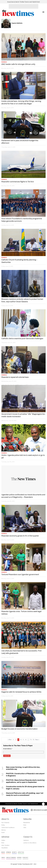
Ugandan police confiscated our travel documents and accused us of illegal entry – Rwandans (23, 496)
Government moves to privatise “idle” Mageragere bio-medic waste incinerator (23, 415)
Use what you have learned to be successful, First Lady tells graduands (21, 652)
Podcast (25, 857)
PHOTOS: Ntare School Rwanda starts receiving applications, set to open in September (25, 781)
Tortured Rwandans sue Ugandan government (20, 574)
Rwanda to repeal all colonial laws (15, 377)
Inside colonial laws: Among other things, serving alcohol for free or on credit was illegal (21, 102)
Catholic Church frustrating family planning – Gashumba (19, 261)
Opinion (8, 852)
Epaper (19, 857)
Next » (37, 740)
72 (33, 740)
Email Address (8, 749)
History (4, 830)
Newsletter (27, 822)
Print (25, 825)
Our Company (5, 822)
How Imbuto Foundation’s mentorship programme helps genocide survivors (22, 220)
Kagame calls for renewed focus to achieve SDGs (21, 692)
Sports (14, 852)
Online (3, 840)
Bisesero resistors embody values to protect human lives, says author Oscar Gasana (22, 300)
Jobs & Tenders (11, 857)
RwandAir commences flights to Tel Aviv (18, 182)
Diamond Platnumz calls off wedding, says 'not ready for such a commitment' (25, 794)
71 (31, 740)
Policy (3, 825)
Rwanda (4, 62)
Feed (3, 832)
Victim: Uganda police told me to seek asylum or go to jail (23, 456)
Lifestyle (21, 852)
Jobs (25, 827)
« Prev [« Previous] (10, 740)
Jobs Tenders (5, 845)
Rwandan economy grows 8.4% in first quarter (20, 536)
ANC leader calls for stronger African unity (18, 64)
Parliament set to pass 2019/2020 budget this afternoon (20, 142)
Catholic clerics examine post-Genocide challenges (22, 338)
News (3, 852)
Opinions (26, 840)
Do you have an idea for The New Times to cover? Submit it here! (24, 2)
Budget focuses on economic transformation (19, 729)
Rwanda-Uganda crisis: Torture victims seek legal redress (21, 613)
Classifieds (4, 848)
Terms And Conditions (8, 827)
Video (3, 857)
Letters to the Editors (30, 843)
